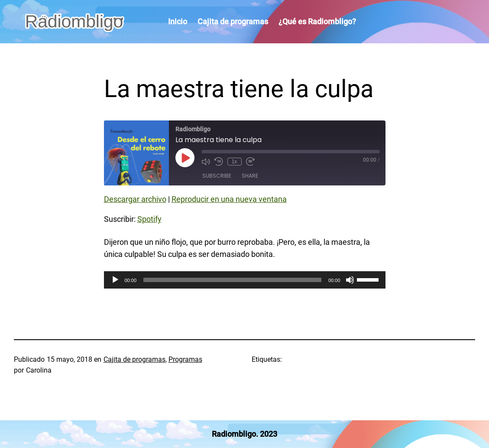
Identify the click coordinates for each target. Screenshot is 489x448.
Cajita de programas (134, 359)
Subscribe (217, 176)
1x (235, 162)
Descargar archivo (135, 199)
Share (250, 176)
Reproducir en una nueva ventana (229, 199)
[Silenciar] (350, 280)
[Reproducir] (115, 280)
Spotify (149, 219)
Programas (185, 359)
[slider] (232, 280)
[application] (245, 280)
